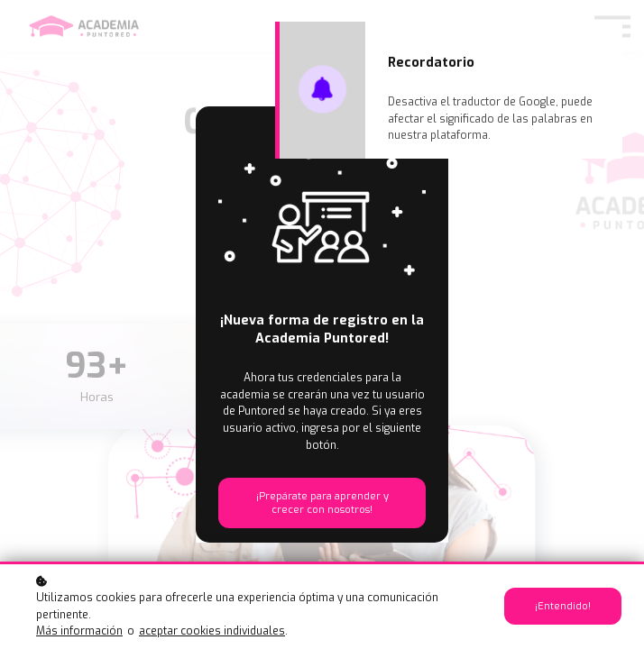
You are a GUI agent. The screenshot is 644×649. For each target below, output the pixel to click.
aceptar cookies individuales (212, 631)
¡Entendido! (563, 606)
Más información (79, 631)
